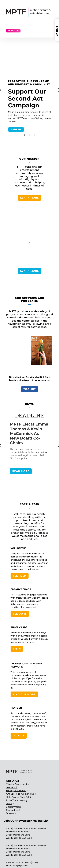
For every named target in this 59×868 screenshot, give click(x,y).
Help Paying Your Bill (18, 797)
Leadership (12, 787)
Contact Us (12, 810)
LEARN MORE (29, 198)
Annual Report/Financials (20, 794)
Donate (13, 31)
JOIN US (16, 129)
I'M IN (17, 649)
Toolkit (30, 389)
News (9, 803)
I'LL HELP (20, 576)
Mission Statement (16, 784)
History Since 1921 (16, 790)
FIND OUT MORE (24, 694)
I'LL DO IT (20, 614)
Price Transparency (17, 800)
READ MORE (21, 471)
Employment (13, 807)
